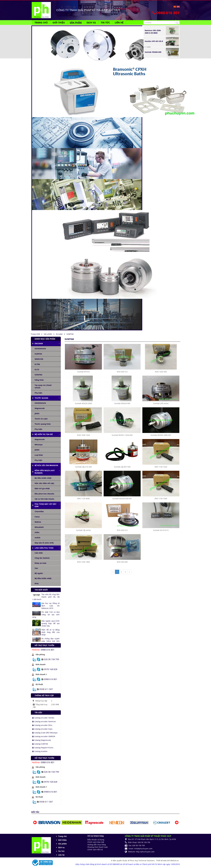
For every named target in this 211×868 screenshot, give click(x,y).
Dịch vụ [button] (91, 23)
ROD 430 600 (122, 562)
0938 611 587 (46, 689)
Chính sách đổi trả (95, 850)
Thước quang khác (43, 424)
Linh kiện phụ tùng (44, 548)
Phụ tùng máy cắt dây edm (46, 505)
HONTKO (38, 375)
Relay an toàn (40, 563)
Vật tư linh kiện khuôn (44, 499)
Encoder (39, 343)
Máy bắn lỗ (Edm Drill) (44, 543)
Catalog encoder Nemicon (44, 721)
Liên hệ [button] (119, 23)
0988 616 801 (48, 650)
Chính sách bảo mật (96, 842)
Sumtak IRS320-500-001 (122, 499)
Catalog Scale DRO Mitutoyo (45, 733)
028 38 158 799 (51, 659)
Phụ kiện (38, 393)
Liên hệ (61, 855)
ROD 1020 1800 (83, 562)
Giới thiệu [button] (59, 23)
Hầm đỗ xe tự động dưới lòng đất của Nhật (51, 632)
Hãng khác (39, 380)
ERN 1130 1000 (161, 499)
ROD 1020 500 (161, 372)
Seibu (37, 532)
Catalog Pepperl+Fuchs (43, 748)
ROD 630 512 (122, 372)
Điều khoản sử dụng (96, 840)
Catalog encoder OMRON (44, 736)
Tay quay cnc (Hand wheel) (43, 386)
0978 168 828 (51, 669)
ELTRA (37, 364)
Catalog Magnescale (42, 740)
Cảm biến (39, 553)
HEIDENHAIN (40, 349)
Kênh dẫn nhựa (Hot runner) (45, 472)
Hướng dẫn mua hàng (97, 845)
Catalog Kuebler (40, 751)
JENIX (37, 413)
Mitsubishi (39, 527)
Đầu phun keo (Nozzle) (44, 494)
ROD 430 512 (122, 530)
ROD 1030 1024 (83, 435)
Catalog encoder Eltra (42, 725)
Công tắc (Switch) (42, 558)
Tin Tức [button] (105, 23)
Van (36, 568)
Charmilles (39, 511)
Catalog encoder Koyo (42, 729)
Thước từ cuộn (41, 419)
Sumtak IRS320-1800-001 (161, 435)
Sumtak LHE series (161, 403)
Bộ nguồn (39, 573)
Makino (38, 522)
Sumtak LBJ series (83, 530)
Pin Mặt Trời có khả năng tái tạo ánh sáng (46, 615)
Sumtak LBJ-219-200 (83, 467)
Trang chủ (62, 836)
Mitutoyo (39, 445)
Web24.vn (175, 860)
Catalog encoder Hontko (43, 718)
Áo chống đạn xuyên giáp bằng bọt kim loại (51, 641)
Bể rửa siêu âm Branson (46, 465)
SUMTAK (38, 354)
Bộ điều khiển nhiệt (43, 478)
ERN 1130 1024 (161, 467)
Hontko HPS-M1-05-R (154, 41)
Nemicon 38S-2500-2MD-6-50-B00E (153, 32)
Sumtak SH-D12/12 (161, 530)
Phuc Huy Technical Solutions (142, 860)
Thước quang (41, 398)
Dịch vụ (61, 847)
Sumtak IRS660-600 (153, 52)
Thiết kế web (162, 860)
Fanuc (37, 517)
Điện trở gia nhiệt (42, 488)
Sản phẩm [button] (76, 23)
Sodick (37, 538)
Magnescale (40, 408)
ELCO (37, 369)
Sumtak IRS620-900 (122, 403)
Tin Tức (61, 851)
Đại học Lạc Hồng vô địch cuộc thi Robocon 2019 (51, 606)
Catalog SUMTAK (40, 744)
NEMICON (39, 359)
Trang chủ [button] (41, 23)
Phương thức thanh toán (98, 847)
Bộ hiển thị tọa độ (44, 434)
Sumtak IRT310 (83, 372)
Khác (37, 583)
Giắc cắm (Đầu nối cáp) (44, 483)
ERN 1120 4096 (83, 499)
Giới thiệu (62, 840)
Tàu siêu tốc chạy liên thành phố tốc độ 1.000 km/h (46, 597)
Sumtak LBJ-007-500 (122, 467)
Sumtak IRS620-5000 (83, 403)
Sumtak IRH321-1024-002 (122, 435)
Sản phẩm (62, 844)
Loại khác (39, 455)
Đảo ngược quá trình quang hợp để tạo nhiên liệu (51, 623)
